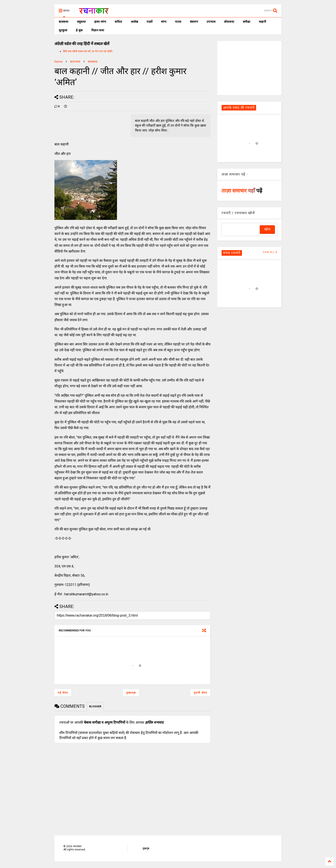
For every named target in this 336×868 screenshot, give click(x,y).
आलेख (134, 22)
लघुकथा (81, 22)
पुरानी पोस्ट (200, 693)
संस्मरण (194, 22)
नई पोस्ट (63, 693)
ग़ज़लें (149, 22)
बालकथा (64, 22)
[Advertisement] (249, 68)
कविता (118, 22)
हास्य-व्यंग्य (100, 22)
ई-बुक (79, 30)
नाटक (178, 22)
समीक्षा (247, 22)
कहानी (262, 22)
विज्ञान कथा (98, 30)
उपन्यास (211, 22)
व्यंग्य (164, 22)
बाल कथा (75, 62)
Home (58, 62)
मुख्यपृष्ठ (131, 693)
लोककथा (229, 22)
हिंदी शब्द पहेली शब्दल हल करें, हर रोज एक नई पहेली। (88, 51)
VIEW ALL (270, 252)
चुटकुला (63, 30)
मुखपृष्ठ (146, 848)
